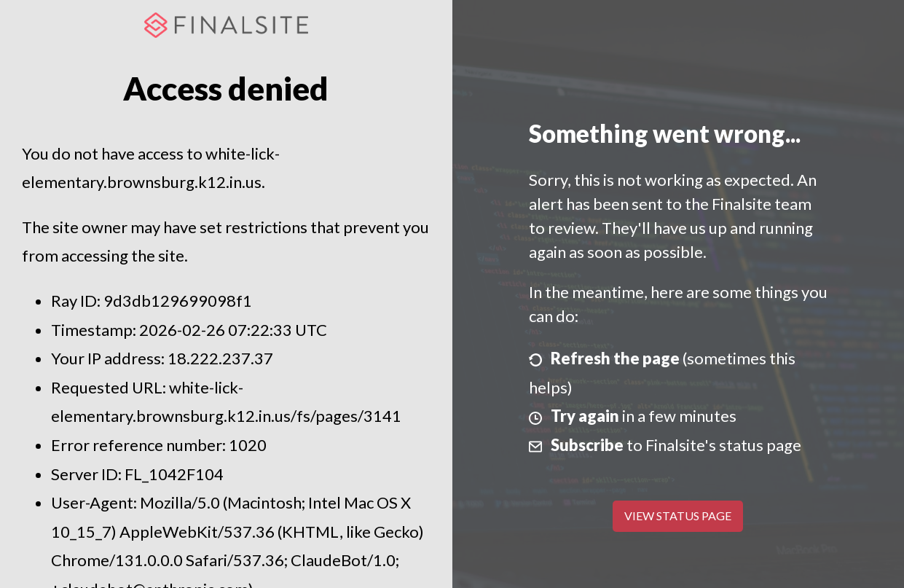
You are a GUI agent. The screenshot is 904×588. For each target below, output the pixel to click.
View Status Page (678, 516)
